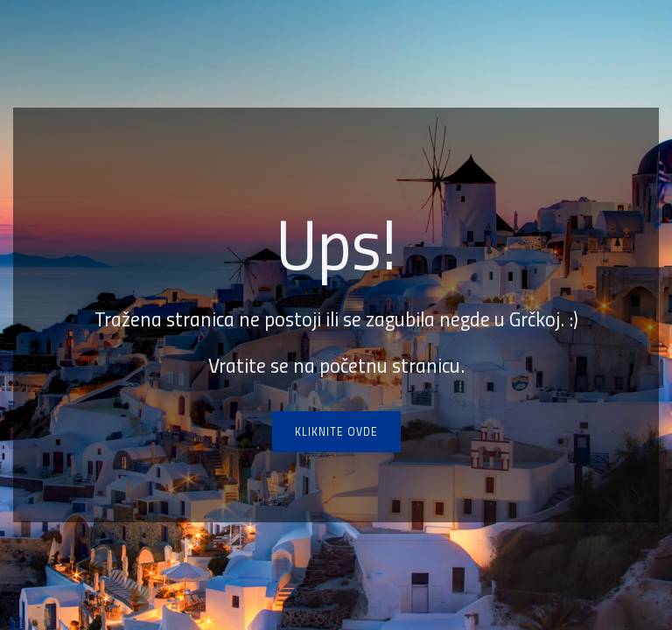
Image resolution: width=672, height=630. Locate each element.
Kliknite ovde (336, 431)
